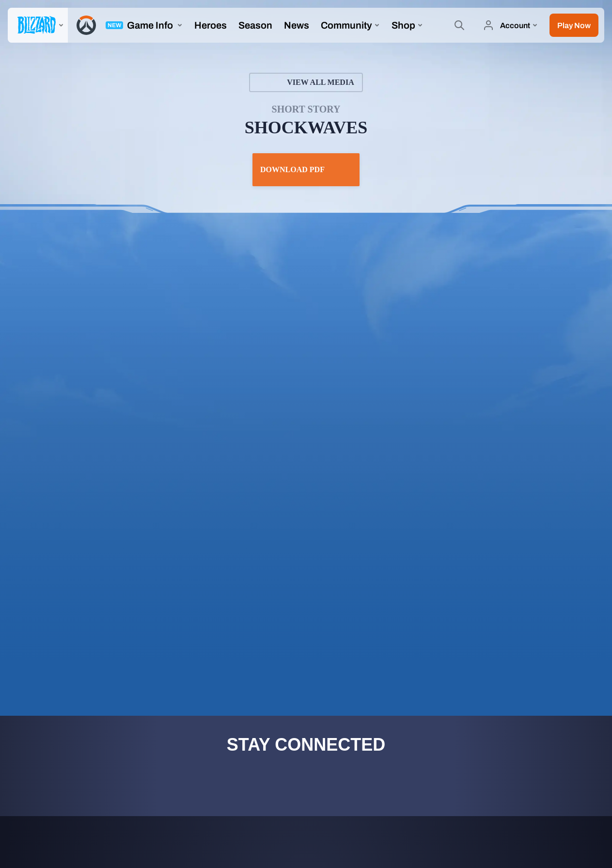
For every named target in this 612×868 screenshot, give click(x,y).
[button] (574, 25)
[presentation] (38, 25)
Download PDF (306, 170)
